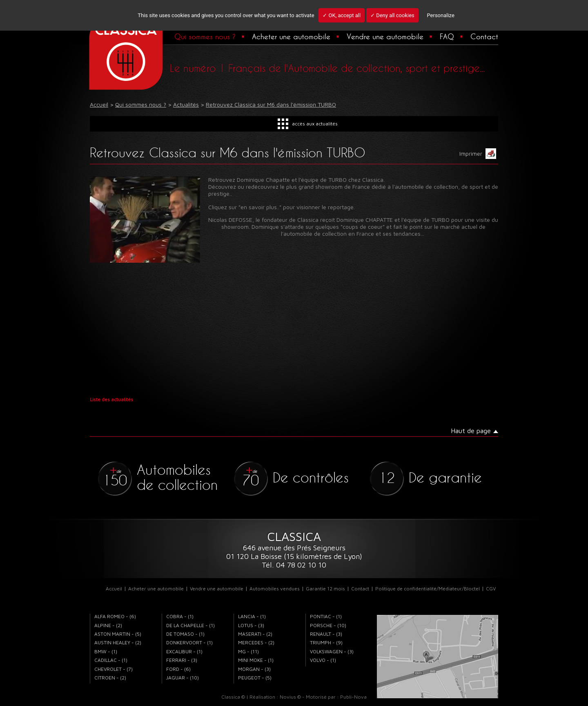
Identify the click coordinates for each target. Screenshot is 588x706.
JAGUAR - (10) (183, 678)
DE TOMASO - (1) (185, 634)
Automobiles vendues (275, 589)
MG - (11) (248, 651)
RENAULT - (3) (326, 634)
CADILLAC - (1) (111, 660)
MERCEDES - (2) (256, 642)
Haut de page (471, 431)
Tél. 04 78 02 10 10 (294, 565)
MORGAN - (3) (254, 669)
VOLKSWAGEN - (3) (332, 651)
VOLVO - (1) (323, 660)
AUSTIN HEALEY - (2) (118, 642)
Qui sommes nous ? (205, 36)
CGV (491, 589)
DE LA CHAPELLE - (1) (190, 625)
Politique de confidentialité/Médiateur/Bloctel (428, 589)
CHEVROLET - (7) (114, 669)
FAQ (447, 36)
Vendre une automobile (385, 36)
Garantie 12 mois (325, 589)
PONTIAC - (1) (326, 616)
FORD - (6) (178, 669)
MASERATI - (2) (255, 634)
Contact (484, 36)
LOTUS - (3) (251, 625)
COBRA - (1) (180, 616)
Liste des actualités (111, 399)
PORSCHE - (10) (328, 625)
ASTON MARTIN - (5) (118, 634)
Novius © (290, 697)
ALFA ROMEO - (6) (115, 616)
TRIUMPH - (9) (326, 642)
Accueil (114, 589)
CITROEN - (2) (110, 678)
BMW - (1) (106, 651)
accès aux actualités (315, 124)
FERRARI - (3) (182, 660)
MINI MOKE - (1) (256, 660)
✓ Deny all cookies (392, 15)
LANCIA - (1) (252, 616)
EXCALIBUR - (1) (184, 651)
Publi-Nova (353, 697)
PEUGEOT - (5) (255, 678)
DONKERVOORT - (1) (189, 642)
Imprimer (478, 154)
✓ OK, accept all (342, 15)
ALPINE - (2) (108, 625)
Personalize (440, 15)
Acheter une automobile (291, 36)
